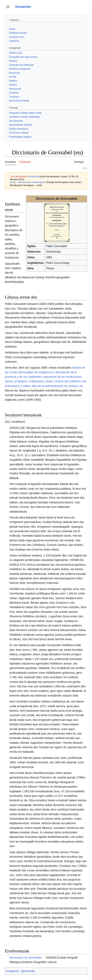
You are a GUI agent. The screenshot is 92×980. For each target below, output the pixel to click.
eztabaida (22, 176)
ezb (13, 182)
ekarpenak (34, 176)
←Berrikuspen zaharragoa (30, 182)
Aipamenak (28, 971)
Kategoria (12, 971)
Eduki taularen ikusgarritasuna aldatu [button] (8, 154)
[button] (8, 7)
